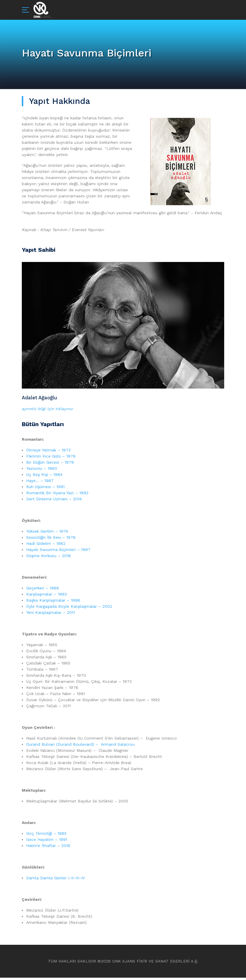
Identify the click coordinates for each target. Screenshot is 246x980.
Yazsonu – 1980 (42, 471)
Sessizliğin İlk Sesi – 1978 (51, 540)
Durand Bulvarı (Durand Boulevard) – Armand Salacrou (80, 747)
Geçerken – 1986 (43, 590)
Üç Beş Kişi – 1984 (44, 477)
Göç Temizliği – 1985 (46, 836)
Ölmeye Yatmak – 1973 (48, 452)
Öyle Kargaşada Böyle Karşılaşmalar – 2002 (69, 609)
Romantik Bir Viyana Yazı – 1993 (57, 495)
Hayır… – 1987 (40, 483)
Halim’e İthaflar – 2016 (48, 848)
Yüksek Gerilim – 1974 (47, 534)
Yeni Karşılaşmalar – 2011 (50, 615)
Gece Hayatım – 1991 (47, 842)
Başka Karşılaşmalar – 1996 (53, 602)
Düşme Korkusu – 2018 (49, 558)
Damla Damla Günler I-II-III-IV (56, 880)
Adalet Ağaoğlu (41, 398)
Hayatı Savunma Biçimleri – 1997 (58, 552)
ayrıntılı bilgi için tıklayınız (48, 411)
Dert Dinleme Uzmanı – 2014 (54, 501)
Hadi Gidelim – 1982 (46, 546)
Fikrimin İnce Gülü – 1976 (51, 458)
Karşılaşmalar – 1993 (47, 596)
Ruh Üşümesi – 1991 (45, 489)
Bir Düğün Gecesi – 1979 (50, 465)
